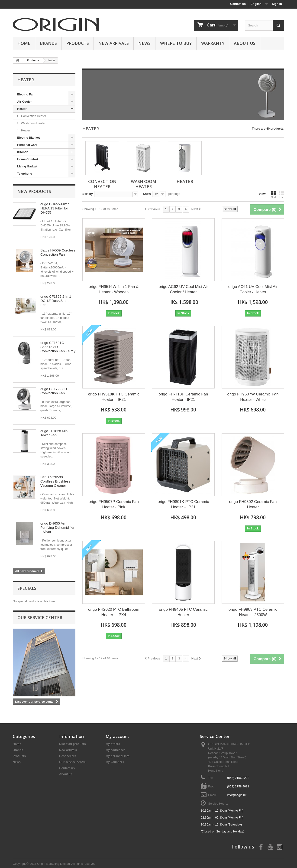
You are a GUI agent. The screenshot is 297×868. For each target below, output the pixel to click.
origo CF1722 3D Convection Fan (54, 391)
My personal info (118, 756)
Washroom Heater (33, 123)
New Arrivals (114, 43)
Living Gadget (27, 166)
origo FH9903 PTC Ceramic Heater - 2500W (253, 612)
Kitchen (23, 152)
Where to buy (176, 43)
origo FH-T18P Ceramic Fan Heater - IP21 (183, 397)
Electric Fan (26, 94)
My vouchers (115, 762)
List (281, 194)
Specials (27, 588)
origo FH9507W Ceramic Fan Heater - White (253, 397)
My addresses (116, 750)
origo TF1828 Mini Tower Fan (54, 433)
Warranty (213, 43)
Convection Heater (33, 116)
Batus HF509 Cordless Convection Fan (58, 252)
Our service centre (72, 762)
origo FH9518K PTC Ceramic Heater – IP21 (114, 397)
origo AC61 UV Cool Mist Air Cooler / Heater (253, 289)
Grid (273, 194)
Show (147, 194)
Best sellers (68, 756)
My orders (113, 744)
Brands (48, 43)
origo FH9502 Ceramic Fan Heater (253, 504)
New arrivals (68, 750)
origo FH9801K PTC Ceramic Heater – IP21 (183, 504)
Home (24, 43)
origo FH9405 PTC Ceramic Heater (183, 612)
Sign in (277, 4)
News (144, 43)
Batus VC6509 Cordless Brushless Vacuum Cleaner (55, 481)
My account (117, 736)
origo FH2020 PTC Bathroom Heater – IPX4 (114, 612)
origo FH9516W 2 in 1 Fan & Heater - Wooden (114, 289)
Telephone (25, 174)
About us (245, 43)
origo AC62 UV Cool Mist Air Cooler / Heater (183, 289)
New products (34, 191)
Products (78, 43)
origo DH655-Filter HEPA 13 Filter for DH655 (55, 208)
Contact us (238, 4)
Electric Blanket (29, 138)
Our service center (40, 617)
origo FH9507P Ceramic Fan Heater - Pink (114, 504)
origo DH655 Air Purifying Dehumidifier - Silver (57, 527)
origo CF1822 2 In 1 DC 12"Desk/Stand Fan (56, 301)
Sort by (88, 194)
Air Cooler (24, 102)
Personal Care (27, 145)
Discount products (73, 744)
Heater (22, 109)
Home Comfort (28, 159)
